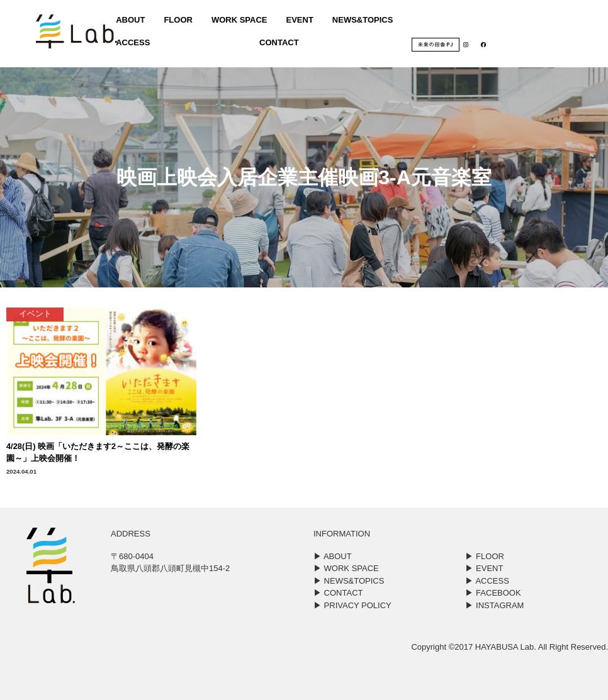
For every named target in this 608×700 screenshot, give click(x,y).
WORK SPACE (237, 22)
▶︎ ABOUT (333, 556)
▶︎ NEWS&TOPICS (349, 581)
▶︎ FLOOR (484, 556)
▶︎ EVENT (484, 568)
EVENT (297, 22)
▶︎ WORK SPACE (346, 568)
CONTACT (277, 45)
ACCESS (129, 45)
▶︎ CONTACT (338, 593)
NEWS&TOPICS (361, 22)
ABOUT (127, 22)
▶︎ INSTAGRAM (494, 605)
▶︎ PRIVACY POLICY (352, 605)
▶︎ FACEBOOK (493, 593)
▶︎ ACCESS (487, 581)
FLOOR (175, 22)
